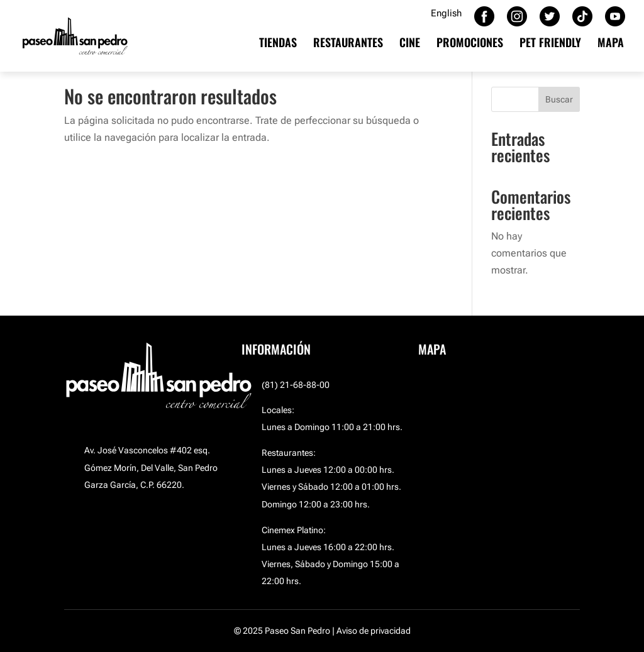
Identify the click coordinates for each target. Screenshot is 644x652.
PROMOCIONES (470, 44)
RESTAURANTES (348, 44)
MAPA (611, 44)
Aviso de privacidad (374, 631)
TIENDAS (278, 44)
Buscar (559, 99)
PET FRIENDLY (550, 44)
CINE (410, 44)
